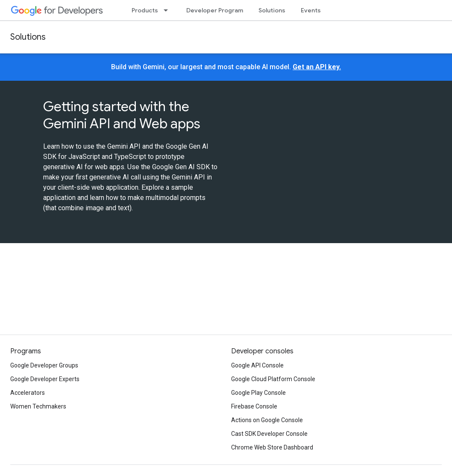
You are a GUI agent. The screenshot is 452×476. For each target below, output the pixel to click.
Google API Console (257, 365)
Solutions (272, 10)
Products (145, 10)
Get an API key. (317, 67)
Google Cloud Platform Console (273, 379)
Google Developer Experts (45, 379)
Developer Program (215, 10)
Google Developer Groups (44, 365)
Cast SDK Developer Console (269, 434)
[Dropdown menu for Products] (168, 10)
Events (311, 10)
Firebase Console (254, 406)
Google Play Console (258, 393)
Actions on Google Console (267, 420)
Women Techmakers (38, 406)
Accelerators (28, 393)
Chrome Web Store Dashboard (272, 447)
